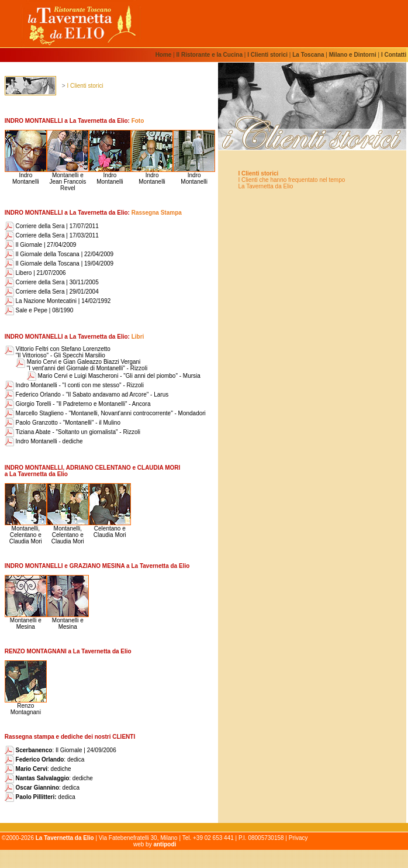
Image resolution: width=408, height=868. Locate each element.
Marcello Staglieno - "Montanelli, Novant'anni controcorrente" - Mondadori (105, 413)
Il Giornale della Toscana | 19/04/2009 (59, 263)
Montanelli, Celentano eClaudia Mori (26, 532)
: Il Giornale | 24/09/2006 (60, 750)
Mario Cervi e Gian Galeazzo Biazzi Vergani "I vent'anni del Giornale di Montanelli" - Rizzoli (87, 365)
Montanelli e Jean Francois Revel (68, 179)
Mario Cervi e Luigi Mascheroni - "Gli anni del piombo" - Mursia (114, 376)
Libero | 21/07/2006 (35, 273)
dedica (40, 797)
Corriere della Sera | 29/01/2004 (52, 292)
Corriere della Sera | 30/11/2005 (52, 282)
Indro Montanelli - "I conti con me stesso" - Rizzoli (74, 385)
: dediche (38, 769)
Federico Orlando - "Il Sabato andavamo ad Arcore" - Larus (87, 395)
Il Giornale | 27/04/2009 (41, 245)
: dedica (45, 759)
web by (155, 844)
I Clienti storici (267, 55)
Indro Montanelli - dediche (44, 441)
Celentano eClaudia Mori (110, 529)
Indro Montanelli (26, 176)
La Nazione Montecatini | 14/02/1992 (58, 301)
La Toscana (308, 55)
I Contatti (394, 55)
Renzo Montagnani (26, 706)
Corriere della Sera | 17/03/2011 (52, 235)
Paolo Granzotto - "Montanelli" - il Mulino (63, 423)
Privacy (298, 838)
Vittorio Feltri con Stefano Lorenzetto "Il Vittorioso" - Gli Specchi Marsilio (63, 352)
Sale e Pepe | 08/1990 (39, 310)
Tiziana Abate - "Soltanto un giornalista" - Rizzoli (72, 432)
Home (165, 55)
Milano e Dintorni (353, 55)
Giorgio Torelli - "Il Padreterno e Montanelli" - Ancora (78, 404)
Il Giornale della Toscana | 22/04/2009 (59, 254)
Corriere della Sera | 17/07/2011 (52, 226)
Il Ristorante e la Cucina (210, 55)
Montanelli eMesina (26, 621)
